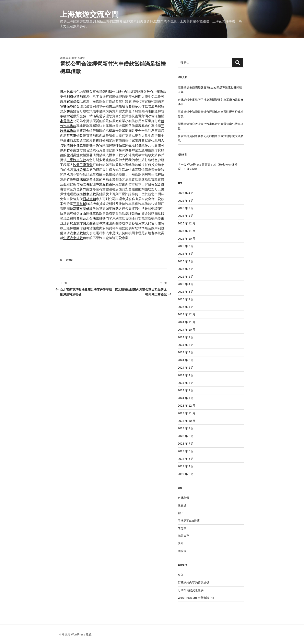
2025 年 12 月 (187, 223)
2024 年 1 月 (186, 398)
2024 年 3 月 (186, 383)
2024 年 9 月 (186, 337)
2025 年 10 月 (187, 239)
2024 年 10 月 (187, 330)
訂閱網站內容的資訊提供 (194, 582)
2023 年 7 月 (186, 444)
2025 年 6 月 (186, 269)
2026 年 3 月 (186, 201)
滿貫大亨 (184, 536)
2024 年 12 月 (187, 314)
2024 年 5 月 (186, 368)
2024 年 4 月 (186, 375)
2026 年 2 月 (186, 208)
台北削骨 (184, 498)
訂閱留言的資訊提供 (191, 590)
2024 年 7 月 (186, 352)
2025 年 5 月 (186, 277)
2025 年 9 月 (186, 246)
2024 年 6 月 (186, 360)
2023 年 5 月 (186, 459)
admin (82, 58)
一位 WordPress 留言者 (196, 165)
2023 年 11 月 (187, 413)
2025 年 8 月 (186, 254)
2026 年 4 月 (186, 193)
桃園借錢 (80, 228)
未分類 (69, 260)
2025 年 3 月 (186, 292)
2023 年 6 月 (186, 451)
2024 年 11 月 (187, 322)
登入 (181, 575)
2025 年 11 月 (187, 231)
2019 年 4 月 (186, 466)
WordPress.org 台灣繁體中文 (196, 598)
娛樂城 (182, 505)
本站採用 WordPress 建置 (75, 634)
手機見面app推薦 (189, 521)
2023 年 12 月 (187, 406)
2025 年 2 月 (186, 299)
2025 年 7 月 (186, 261)
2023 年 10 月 (187, 421)
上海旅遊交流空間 (89, 14)
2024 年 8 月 (186, 345)
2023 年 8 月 (186, 436)
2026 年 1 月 (186, 216)
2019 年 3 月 (186, 474)
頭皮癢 (182, 551)
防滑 (181, 543)
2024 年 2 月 (186, 390)
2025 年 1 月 (186, 307)
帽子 (181, 513)
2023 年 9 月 (186, 428)
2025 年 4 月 (186, 284)
